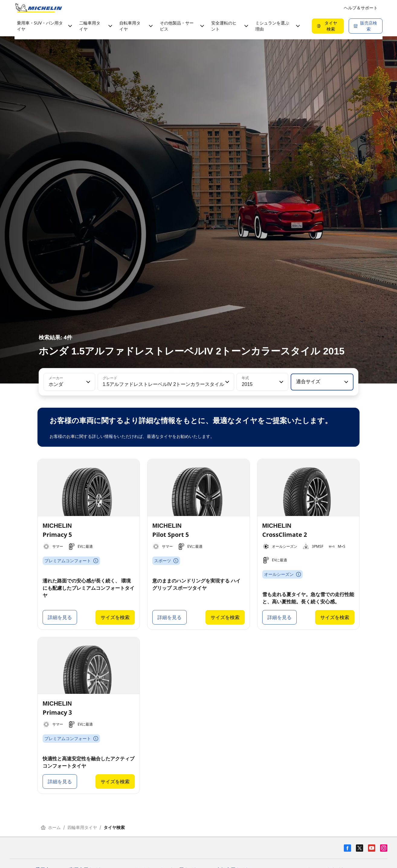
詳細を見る (60, 617)
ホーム (51, 827)
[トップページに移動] (39, 8)
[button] (88, 382)
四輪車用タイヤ (82, 827)
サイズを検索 (115, 617)
